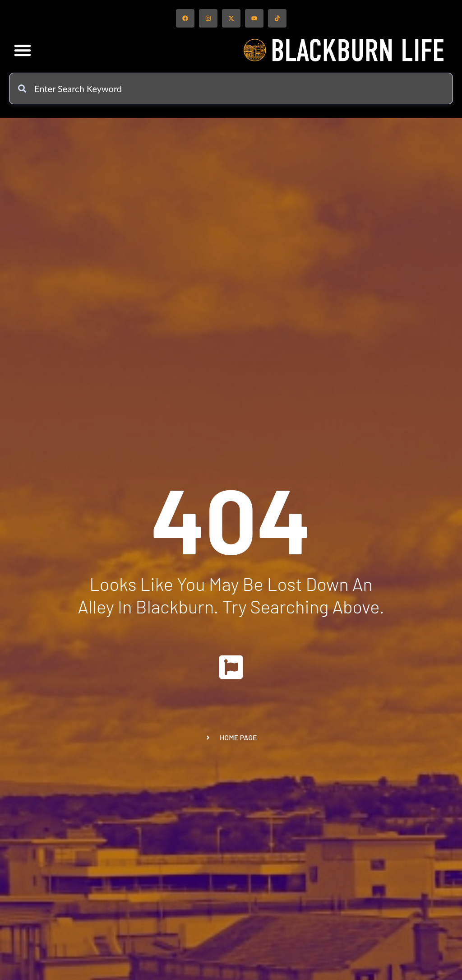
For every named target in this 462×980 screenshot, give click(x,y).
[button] (23, 50)
